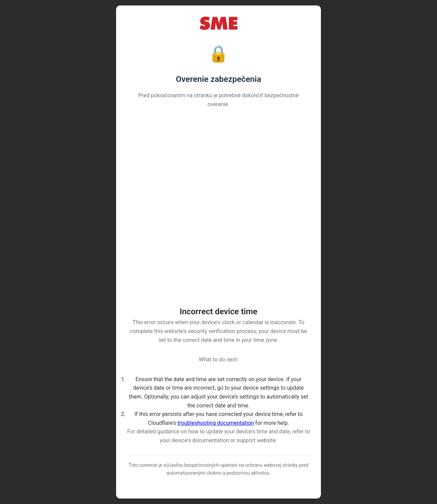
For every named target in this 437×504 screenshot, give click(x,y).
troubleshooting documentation (216, 423)
